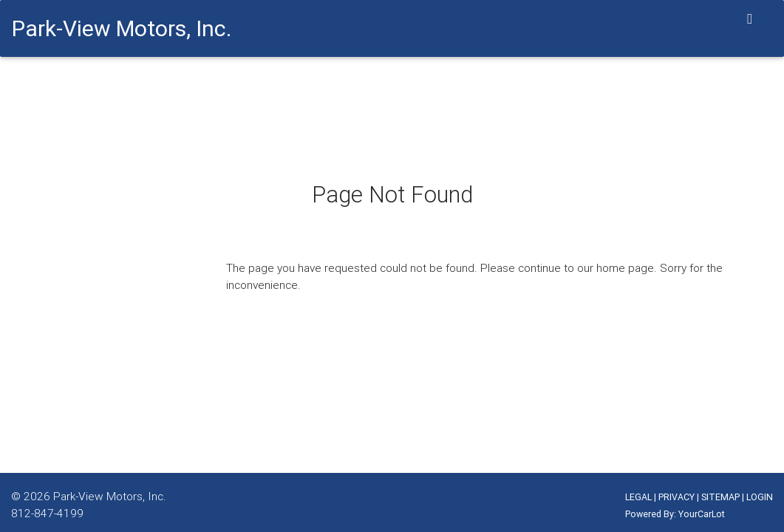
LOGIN (760, 497)
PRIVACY (676, 497)
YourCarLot (702, 514)
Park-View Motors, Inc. (110, 496)
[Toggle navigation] (750, 19)
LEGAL (638, 497)
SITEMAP (720, 497)
